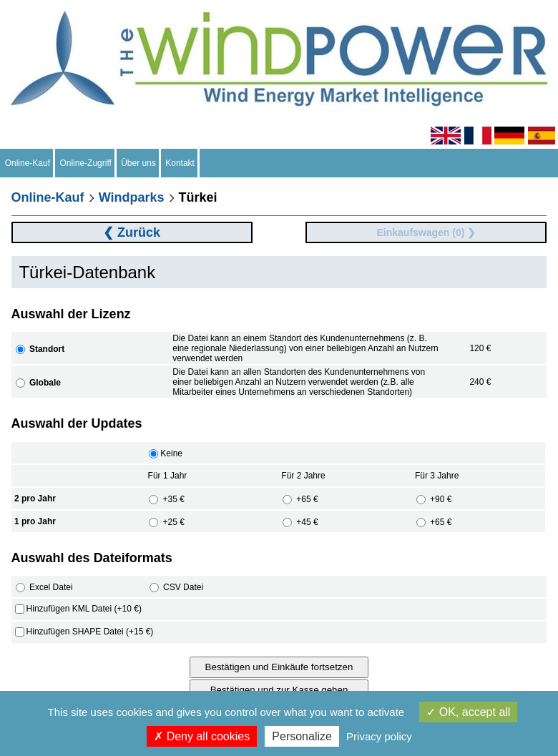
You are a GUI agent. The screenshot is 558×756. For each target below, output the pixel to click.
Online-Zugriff (86, 163)
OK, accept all (468, 712)
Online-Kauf (28, 163)
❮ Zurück (132, 232)
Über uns (139, 163)
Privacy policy (379, 736)
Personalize (302, 736)
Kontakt (180, 163)
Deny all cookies (202, 736)
